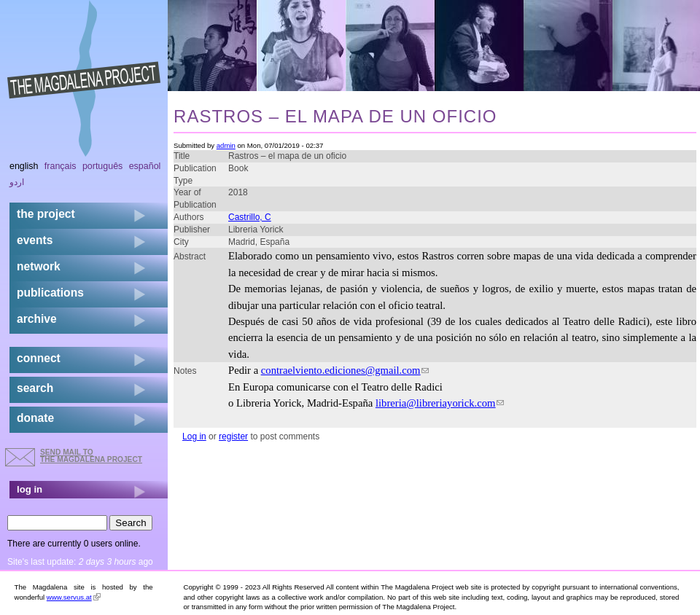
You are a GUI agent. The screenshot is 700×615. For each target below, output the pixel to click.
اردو (17, 182)
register (233, 436)
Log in (194, 436)
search (35, 388)
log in (30, 489)
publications (50, 293)
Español (145, 166)
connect (39, 358)
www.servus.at (74, 597)
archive (37, 319)
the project (46, 214)
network (39, 266)
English (24, 166)
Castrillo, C (250, 217)
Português (102, 166)
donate (35, 418)
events (35, 240)
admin (226, 145)
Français (61, 166)
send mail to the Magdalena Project (91, 456)
